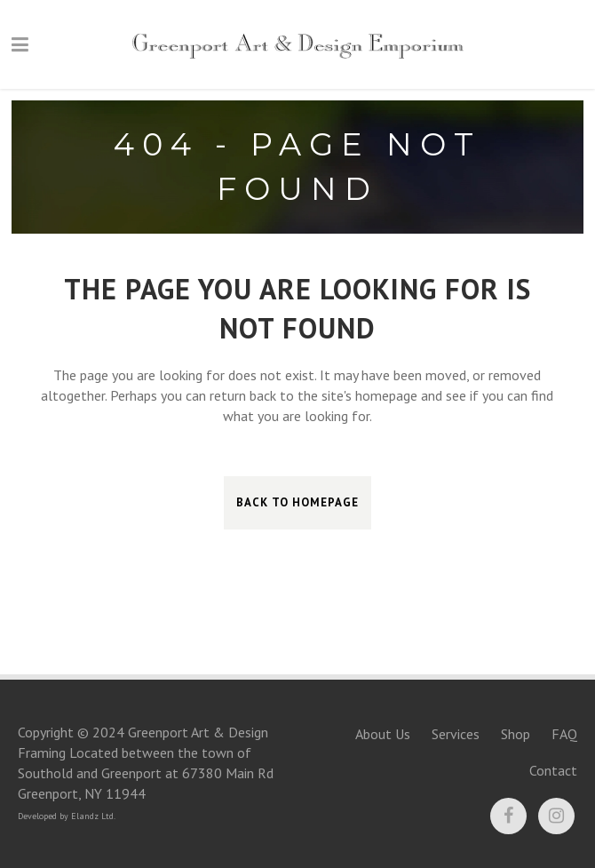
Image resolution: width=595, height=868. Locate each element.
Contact (553, 770)
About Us (383, 734)
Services (456, 734)
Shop (516, 734)
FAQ (564, 734)
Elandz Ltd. (93, 816)
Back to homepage (297, 502)
